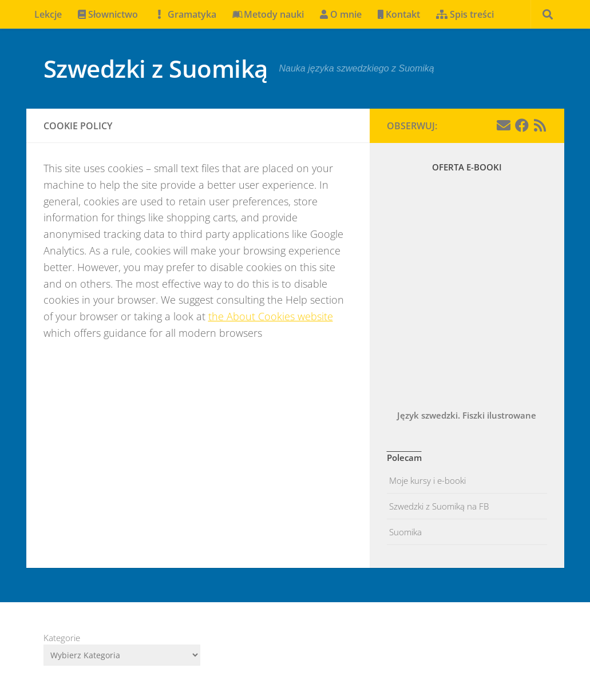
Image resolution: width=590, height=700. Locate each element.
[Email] (504, 125)
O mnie (341, 14)
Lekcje (48, 14)
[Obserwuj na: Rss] (540, 125)
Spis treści (465, 14)
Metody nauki (268, 14)
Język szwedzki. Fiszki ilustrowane (467, 415)
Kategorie (62, 638)
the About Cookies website (271, 316)
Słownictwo (108, 14)
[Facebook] (522, 125)
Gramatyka (185, 14)
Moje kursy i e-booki (426, 480)
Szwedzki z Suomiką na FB (438, 506)
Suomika (404, 532)
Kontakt (399, 14)
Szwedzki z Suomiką (156, 68)
